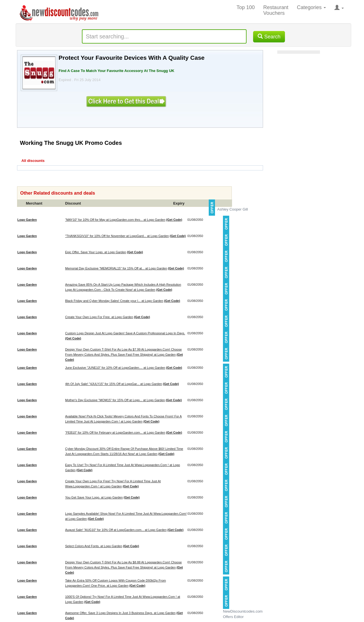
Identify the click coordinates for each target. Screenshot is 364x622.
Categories (311, 7)
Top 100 (246, 7)
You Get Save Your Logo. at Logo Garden (94, 497)
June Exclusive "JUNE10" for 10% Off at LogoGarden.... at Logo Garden (115, 368)
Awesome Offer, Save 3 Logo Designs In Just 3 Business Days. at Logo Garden (120, 613)
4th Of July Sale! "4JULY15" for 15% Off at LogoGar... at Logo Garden (114, 384)
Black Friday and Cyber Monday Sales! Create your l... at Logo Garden (114, 301)
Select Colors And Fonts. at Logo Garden (94, 546)
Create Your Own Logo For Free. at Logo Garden (99, 317)
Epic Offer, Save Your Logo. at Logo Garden (96, 252)
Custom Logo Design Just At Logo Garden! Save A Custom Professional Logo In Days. (125, 333)
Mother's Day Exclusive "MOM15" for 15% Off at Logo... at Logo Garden (115, 400)
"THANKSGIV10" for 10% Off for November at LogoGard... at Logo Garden (117, 236)
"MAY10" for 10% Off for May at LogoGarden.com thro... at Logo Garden (115, 220)
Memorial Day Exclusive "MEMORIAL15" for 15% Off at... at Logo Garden (116, 268)
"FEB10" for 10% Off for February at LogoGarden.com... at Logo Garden (115, 432)
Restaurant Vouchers (276, 10)
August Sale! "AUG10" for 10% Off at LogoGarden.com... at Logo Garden (116, 530)
